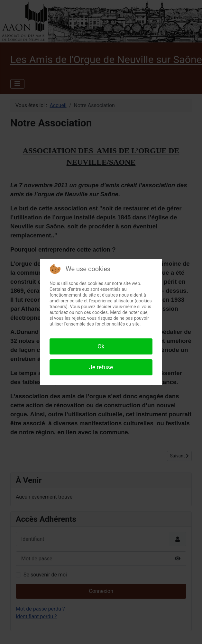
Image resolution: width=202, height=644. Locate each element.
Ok (101, 346)
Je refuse (101, 367)
